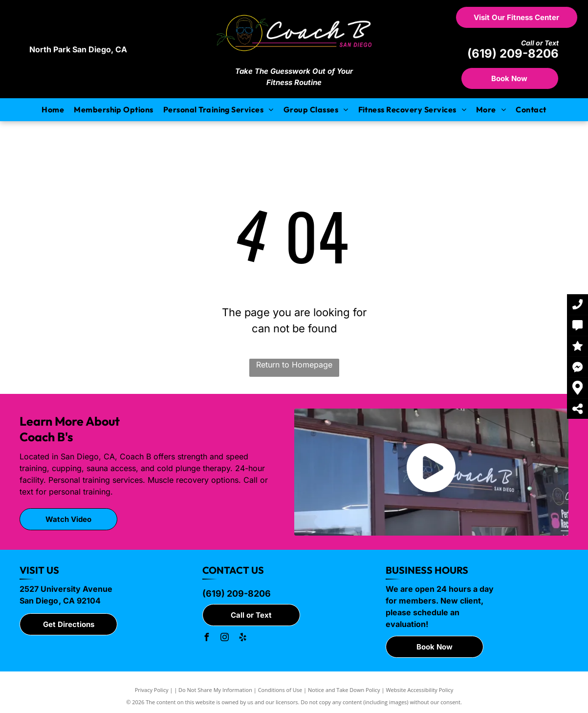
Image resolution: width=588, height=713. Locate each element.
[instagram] (224, 638)
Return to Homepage (294, 365)
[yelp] (242, 638)
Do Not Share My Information (215, 690)
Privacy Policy (152, 690)
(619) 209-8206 (513, 54)
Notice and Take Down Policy (344, 690)
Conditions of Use (280, 690)
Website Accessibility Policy (419, 690)
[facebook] (206, 638)
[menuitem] (53, 109)
